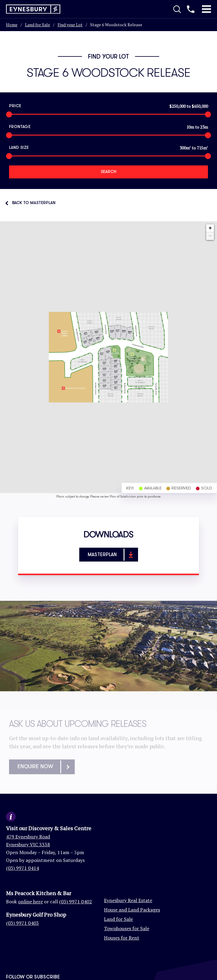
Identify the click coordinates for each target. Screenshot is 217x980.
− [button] (210, 236)
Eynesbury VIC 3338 (28, 844)
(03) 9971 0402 (75, 902)
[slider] (9, 114)
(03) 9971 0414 (22, 868)
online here (30, 902)
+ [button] (210, 228)
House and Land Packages (132, 910)
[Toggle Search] (177, 9)
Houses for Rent (122, 938)
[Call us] (191, 9)
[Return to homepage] (33, 9)
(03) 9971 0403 (22, 923)
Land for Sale (38, 25)
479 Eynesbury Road (28, 837)
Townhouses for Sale (127, 928)
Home (12, 25)
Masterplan (112, 555)
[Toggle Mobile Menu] (206, 9)
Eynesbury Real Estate (128, 900)
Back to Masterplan (34, 203)
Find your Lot (70, 25)
